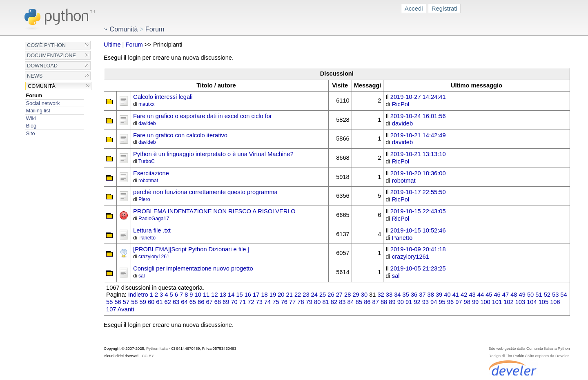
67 (209, 302)
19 (273, 295)
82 (334, 302)
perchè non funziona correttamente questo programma (205, 192)
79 (309, 302)
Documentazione (51, 55)
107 (111, 309)
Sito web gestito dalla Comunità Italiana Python (529, 348)
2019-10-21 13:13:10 (418, 154)
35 (406, 295)
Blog (31, 126)
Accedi (414, 8)
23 (306, 295)
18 (264, 295)
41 (456, 295)
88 (384, 302)
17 (256, 295)
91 (409, 302)
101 (497, 302)
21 (290, 295)
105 (543, 302)
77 (292, 302)
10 (198, 295)
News (35, 76)
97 (459, 302)
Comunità (42, 86)
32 (381, 295)
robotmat (148, 181)
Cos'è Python (46, 45)
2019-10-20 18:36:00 (418, 173)
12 (214, 295)
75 (276, 302)
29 (356, 295)
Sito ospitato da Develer (548, 356)
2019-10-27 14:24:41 (418, 97)
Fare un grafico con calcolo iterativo (180, 135)
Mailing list (38, 111)
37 (422, 295)
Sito (31, 133)
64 (184, 302)
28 (347, 295)
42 (464, 295)
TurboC (147, 161)
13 (223, 295)
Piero (144, 199)
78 (301, 302)
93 (425, 302)
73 (259, 302)
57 (126, 302)
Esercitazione (151, 173)
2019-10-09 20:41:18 (418, 249)
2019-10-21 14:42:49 (418, 135)
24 (314, 295)
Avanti (126, 309)
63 (176, 302)
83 (342, 302)
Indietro (138, 295)
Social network (43, 103)
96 (450, 302)
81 (325, 302)
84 (351, 302)
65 (193, 302)
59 (143, 302)
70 (234, 302)
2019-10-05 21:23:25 (418, 268)
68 (218, 302)
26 (331, 295)
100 (485, 302)
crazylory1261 (154, 257)
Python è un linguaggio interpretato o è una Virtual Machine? (213, 154)
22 (298, 295)
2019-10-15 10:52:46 (418, 230)
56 (118, 302)
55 (109, 302)
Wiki (31, 118)
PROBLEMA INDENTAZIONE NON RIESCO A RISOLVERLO (214, 211)
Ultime (112, 45)
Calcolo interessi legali (163, 97)
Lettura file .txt (152, 230)
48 (514, 295)
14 (231, 295)
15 (239, 295)
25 (323, 295)
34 (397, 295)
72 (251, 302)
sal (142, 276)
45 (489, 295)
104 (532, 302)
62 (168, 302)
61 (159, 302)
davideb (147, 123)
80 (317, 302)
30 (364, 295)
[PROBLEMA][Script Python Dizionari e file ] (191, 249)
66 (201, 302)
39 (439, 295)
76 (284, 302)
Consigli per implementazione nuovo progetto (193, 268)
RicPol (401, 104)
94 (434, 302)
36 (414, 295)
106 (555, 302)
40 (447, 295)
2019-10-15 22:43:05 (418, 211)
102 (508, 302)
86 (367, 302)
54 (563, 295)
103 (520, 302)
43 (472, 295)
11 (206, 295)
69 (226, 302)
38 (431, 295)
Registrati (444, 8)
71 (243, 302)
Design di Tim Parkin (506, 356)
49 (522, 295)
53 (555, 295)
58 (134, 302)
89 (392, 302)
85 (359, 302)
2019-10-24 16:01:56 (418, 116)
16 (248, 295)
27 (339, 295)
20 (281, 295)
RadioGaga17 (154, 219)
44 (481, 295)
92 (417, 302)
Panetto (147, 238)
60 (151, 302)
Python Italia (157, 348)
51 (539, 295)
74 (267, 302)
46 (497, 295)
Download (42, 66)
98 (467, 302)
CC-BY (148, 356)
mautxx (146, 104)
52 (547, 295)
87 (376, 302)
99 (475, 302)
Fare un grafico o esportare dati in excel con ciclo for (203, 116)
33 (389, 295)
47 (506, 295)
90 (401, 302)
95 (442, 302)
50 (530, 295)
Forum (34, 95)
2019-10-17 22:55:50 (418, 192)
